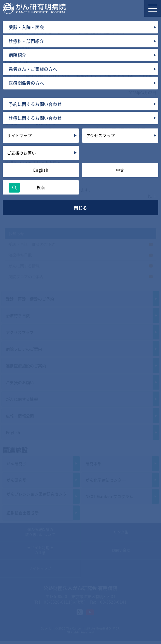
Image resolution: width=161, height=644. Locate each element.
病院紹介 (17, 55)
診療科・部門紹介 (26, 41)
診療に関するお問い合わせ (35, 118)
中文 (120, 170)
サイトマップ (19, 135)
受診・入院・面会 (26, 27)
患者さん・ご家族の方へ (33, 69)
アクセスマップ (101, 135)
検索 (41, 187)
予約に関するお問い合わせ (35, 104)
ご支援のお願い (22, 153)
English (41, 170)
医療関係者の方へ (26, 83)
